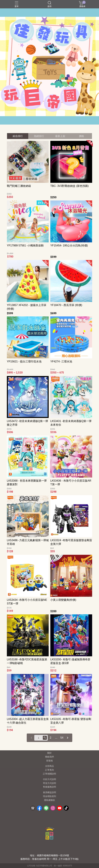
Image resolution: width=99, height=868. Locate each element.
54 (62, 738)
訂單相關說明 (50, 774)
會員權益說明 (50, 793)
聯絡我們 (50, 757)
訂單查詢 (50, 770)
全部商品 (50, 766)
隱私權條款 (50, 800)
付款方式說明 (50, 779)
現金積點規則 (50, 796)
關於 (50, 753)
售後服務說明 (50, 787)
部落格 (50, 761)
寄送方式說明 (50, 783)
